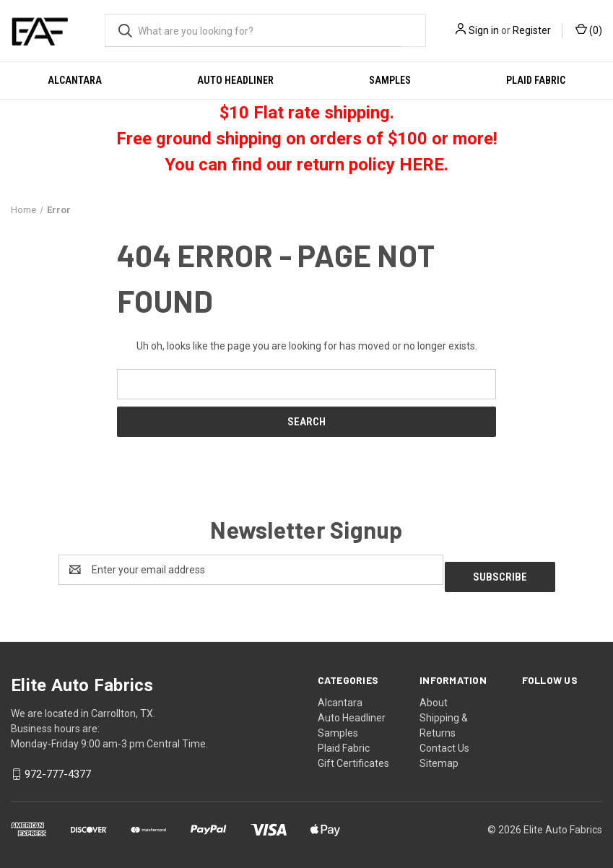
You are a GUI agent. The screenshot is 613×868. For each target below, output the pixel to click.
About (434, 695)
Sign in (484, 30)
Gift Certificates (353, 756)
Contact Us (444, 741)
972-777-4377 (58, 768)
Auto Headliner (235, 80)
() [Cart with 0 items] (589, 30)
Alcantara (75, 80)
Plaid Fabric (536, 80)
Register (532, 30)
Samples (390, 80)
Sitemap (439, 756)
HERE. (424, 165)
